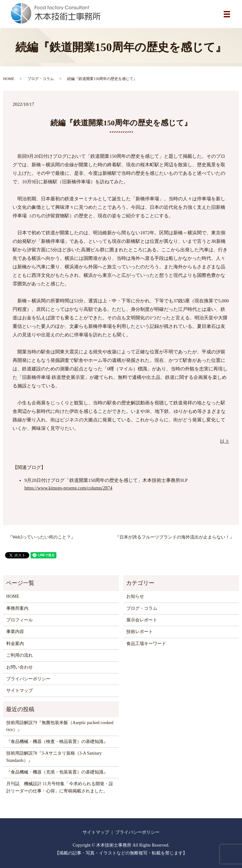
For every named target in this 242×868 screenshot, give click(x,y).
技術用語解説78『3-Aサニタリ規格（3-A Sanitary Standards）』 (54, 757)
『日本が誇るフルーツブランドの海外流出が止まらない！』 (175, 537)
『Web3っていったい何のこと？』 (42, 537)
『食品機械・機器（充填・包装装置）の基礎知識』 (57, 772)
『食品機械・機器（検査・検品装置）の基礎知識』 (57, 742)
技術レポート (140, 632)
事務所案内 (17, 608)
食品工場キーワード (146, 644)
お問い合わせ (20, 667)
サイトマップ (20, 691)
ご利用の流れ (20, 655)
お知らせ (135, 596)
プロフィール (20, 620)
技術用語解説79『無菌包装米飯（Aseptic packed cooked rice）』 (60, 726)
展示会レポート (142, 620)
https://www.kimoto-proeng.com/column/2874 (68, 488)
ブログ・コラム (41, 79)
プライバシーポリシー (28, 679)
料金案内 (15, 644)
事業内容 (15, 632)
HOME (9, 79)
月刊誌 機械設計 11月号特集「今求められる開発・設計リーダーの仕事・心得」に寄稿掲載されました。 (60, 787)
